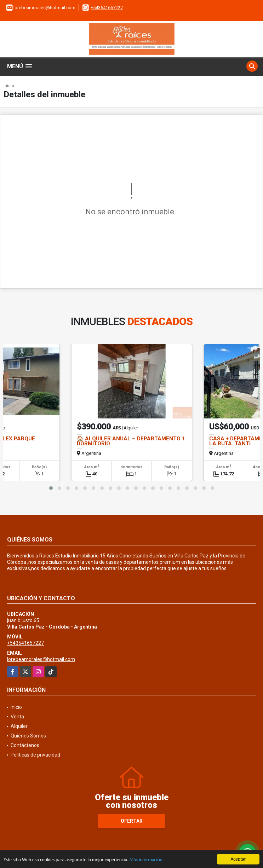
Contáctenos (25, 745)
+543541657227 (107, 8)
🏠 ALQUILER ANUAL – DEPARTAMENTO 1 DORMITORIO (131, 441)
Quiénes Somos (28, 736)
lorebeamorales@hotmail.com (41, 659)
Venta (17, 717)
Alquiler (19, 726)
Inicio (9, 86)
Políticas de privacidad (35, 755)
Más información (146, 860)
